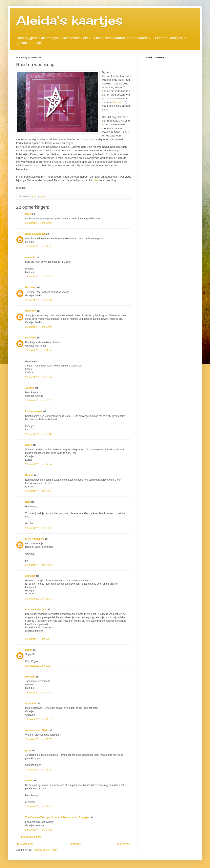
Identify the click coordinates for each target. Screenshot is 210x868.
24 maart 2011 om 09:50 (38, 830)
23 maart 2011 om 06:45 (38, 223)
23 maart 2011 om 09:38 (38, 300)
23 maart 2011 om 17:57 (38, 639)
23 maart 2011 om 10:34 (38, 377)
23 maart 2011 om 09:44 (38, 350)
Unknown (31, 287)
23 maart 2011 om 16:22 (38, 565)
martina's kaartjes (36, 609)
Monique (30, 677)
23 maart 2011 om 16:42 (38, 599)
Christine (30, 704)
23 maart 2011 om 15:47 (38, 528)
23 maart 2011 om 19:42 (38, 693)
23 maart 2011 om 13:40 (38, 434)
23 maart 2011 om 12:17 (38, 401)
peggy (29, 650)
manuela (30, 257)
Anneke (30, 388)
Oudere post (124, 844)
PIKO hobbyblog (35, 539)
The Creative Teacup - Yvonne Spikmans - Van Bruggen (57, 817)
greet (28, 750)
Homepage (75, 844)
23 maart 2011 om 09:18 (38, 277)
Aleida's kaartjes (70, 20)
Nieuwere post (25, 844)
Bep (28, 502)
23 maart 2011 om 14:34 (38, 464)
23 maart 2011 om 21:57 (38, 739)
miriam (29, 781)
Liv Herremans (34, 411)
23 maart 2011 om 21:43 (38, 719)
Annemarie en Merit (36, 730)
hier (96, 180)
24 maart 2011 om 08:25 (38, 770)
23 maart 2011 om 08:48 (38, 247)
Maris (28, 214)
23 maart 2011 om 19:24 (38, 666)
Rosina (29, 475)
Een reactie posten (31, 837)
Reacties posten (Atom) (45, 850)
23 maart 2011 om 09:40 (38, 327)
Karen (29, 445)
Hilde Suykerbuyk (35, 234)
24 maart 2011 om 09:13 (38, 807)
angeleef (30, 576)
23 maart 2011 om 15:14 (38, 491)
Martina (118, 102)
